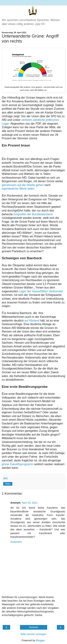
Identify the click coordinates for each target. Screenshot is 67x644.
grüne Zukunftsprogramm (18, 464)
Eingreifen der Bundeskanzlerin (33, 214)
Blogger (40, 640)
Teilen (8, 484)
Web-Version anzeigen (33, 634)
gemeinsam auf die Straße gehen (23, 185)
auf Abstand (32, 321)
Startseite (33, 627)
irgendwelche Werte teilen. (18, 189)
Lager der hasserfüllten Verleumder (41, 291)
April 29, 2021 (30, 503)
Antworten (16, 542)
